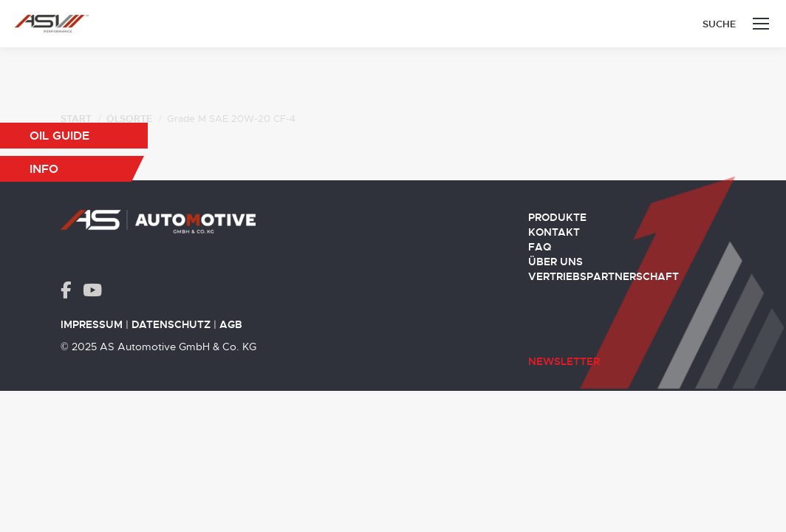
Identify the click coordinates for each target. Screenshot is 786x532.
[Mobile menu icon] (761, 24)
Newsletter (564, 361)
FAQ (540, 247)
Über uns (556, 262)
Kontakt (554, 232)
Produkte (557, 217)
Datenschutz (171, 324)
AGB (231, 324)
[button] (74, 136)
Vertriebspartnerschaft (604, 276)
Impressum (92, 324)
